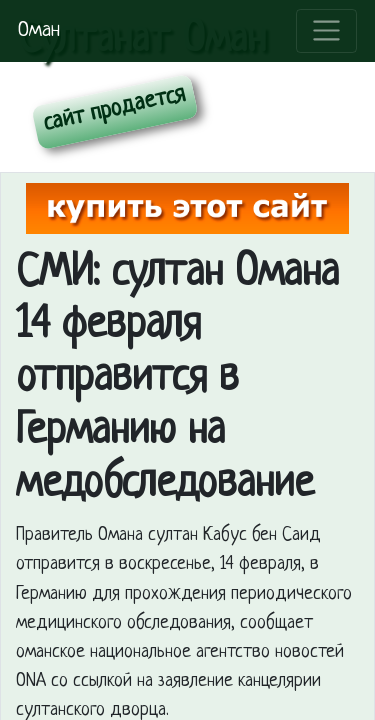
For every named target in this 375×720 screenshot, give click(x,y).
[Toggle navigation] (326, 31)
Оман (39, 30)
